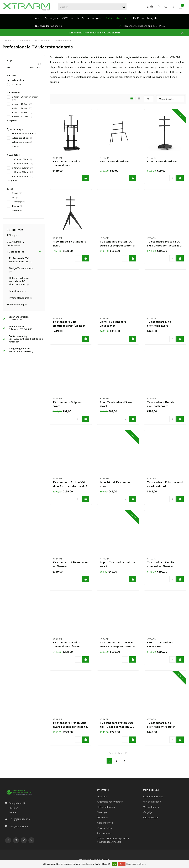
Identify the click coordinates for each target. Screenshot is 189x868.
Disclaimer (103, 817)
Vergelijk (148, 812)
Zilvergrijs (18, 202)
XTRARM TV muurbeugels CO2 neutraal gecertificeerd (113, 840)
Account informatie (153, 796)
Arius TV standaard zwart (163, 161)
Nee (122, 864)
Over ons (102, 796)
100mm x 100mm (22, 159)
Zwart (17, 193)
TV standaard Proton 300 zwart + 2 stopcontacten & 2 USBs (118, 646)
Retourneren (104, 833)
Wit (15, 197)
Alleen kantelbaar (22, 142)
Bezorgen (102, 812)
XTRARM (17, 84)
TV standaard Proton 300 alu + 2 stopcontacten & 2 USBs (164, 246)
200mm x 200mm (23, 163)
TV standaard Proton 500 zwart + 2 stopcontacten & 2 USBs (70, 727)
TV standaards (116, 18)
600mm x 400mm (23, 176)
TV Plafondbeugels (145, 18)
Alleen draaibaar (22, 138)
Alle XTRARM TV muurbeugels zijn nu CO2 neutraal (94, 33)
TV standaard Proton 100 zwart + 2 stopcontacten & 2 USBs (118, 246)
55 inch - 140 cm (22, 112)
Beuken (17, 206)
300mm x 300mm (23, 168)
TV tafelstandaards (20, 298)
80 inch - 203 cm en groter (25, 98)
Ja (115, 864)
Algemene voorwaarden (110, 802)
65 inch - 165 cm (22, 108)
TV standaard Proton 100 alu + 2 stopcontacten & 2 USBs (70, 486)
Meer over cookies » (136, 864)
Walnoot (18, 210)
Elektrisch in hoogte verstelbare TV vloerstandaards (19, 281)
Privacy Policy (104, 828)
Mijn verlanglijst (151, 807)
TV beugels (51, 18)
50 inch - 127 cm (22, 117)
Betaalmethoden (106, 807)
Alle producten (151, 817)
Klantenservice (105, 823)
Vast (16, 146)
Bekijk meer (13, 121)
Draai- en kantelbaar (24, 133)
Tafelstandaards (19, 291)
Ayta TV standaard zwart (116, 161)
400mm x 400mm (23, 172)
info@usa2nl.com (19, 826)
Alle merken (18, 80)
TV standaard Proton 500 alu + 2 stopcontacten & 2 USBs (117, 727)
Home (35, 18)
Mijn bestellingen (152, 802)
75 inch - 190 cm (22, 104)
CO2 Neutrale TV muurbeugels (82, 18)
